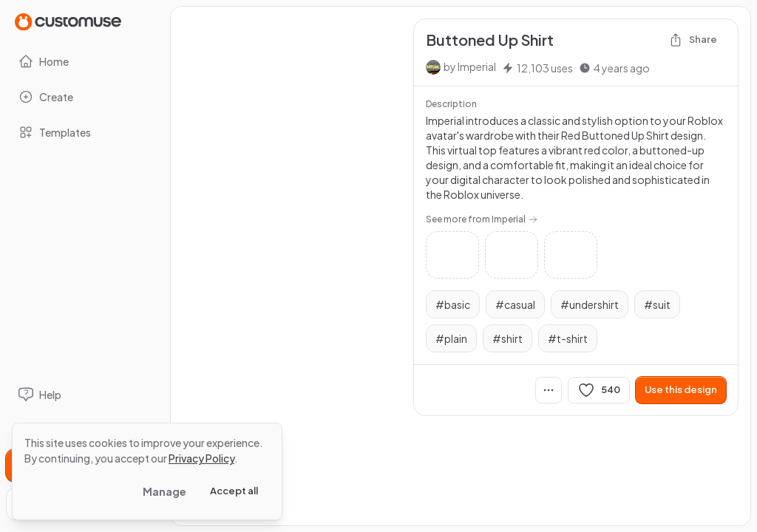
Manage (164, 491)
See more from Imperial (482, 219)
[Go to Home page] (68, 21)
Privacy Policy (201, 458)
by (470, 66)
